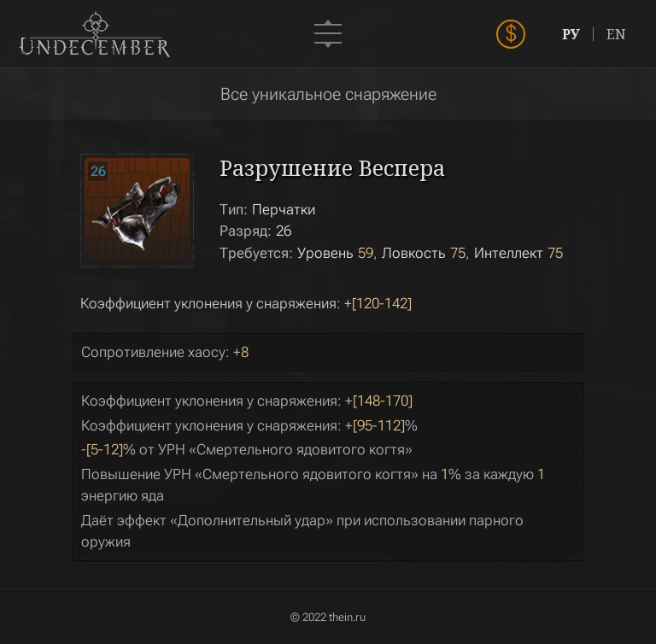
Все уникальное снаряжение (328, 94)
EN (616, 34)
